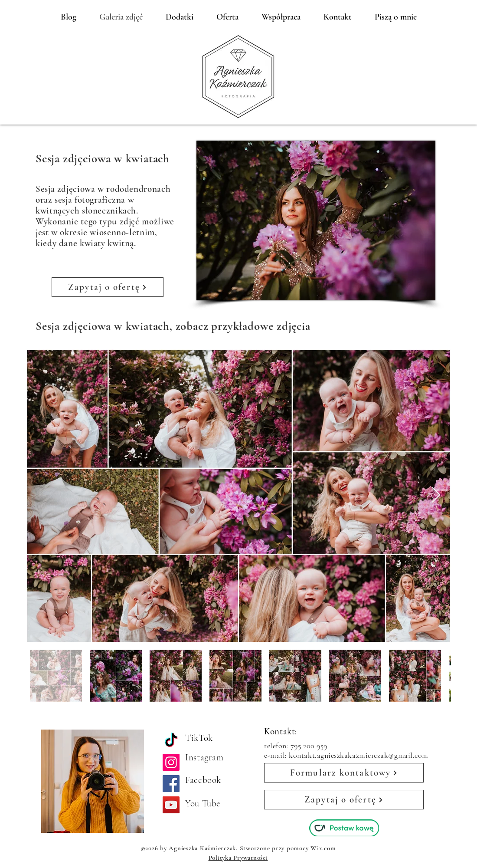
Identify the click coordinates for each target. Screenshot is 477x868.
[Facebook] (171, 784)
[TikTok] (171, 741)
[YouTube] (171, 805)
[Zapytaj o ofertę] (108, 287)
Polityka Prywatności (238, 858)
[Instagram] (171, 762)
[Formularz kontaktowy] (344, 773)
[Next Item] (436, 495)
